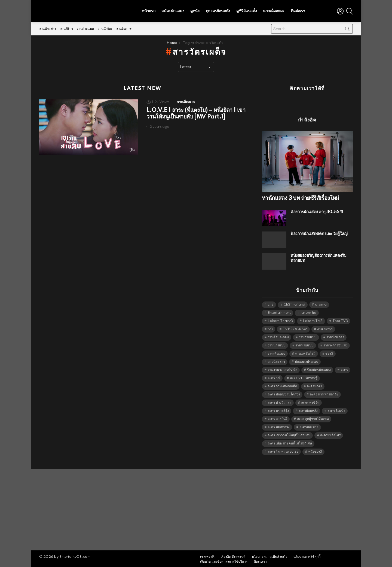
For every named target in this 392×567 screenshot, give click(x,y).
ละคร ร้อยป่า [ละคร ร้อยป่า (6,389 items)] (336, 409)
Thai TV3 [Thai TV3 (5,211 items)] (340, 320)
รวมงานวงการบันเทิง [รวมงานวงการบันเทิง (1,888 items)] (282, 369)
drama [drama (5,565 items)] (321, 303)
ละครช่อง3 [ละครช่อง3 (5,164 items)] (314, 385)
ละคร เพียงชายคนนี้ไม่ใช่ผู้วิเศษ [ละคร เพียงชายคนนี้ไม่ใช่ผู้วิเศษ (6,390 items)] (290, 442)
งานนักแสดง (48, 27)
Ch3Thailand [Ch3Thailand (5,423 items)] (294, 303)
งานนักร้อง (105, 27)
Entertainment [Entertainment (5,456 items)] (279, 311)
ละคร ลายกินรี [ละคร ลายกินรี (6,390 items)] (277, 418)
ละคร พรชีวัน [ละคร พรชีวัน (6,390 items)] (310, 401)
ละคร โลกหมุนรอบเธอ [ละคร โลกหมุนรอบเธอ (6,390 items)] (283, 450)
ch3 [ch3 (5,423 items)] (271, 303)
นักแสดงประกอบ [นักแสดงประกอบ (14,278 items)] (307, 360)
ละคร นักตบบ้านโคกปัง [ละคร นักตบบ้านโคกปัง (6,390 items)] (284, 393)
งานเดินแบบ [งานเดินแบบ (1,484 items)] (276, 352)
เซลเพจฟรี (207, 555)
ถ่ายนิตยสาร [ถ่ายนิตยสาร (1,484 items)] (276, 360)
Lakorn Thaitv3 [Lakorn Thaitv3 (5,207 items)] (280, 320)
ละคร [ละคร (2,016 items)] (344, 369)
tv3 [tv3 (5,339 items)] (270, 328)
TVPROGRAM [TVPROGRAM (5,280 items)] (295, 328)
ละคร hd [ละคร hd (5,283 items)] (274, 377)
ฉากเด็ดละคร (274, 10)
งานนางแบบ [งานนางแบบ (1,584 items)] (277, 344)
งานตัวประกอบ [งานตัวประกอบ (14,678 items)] (278, 336)
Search (347, 29)
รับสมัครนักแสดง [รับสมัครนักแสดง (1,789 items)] (319, 369)
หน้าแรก (148, 10)
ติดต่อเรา (298, 10)
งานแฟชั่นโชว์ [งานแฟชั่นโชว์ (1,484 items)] (305, 352)
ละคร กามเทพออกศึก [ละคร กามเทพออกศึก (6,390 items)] (282, 385)
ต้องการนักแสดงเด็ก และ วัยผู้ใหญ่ (319, 232)
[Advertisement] (196, 508)
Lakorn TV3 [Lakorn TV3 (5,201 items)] (313, 320)
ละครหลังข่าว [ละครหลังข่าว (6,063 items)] (309, 426)
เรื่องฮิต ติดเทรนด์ (233, 555)
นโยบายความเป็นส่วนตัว (269, 555)
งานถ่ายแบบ (85, 27)
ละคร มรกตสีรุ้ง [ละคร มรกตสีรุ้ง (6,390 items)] (278, 409)
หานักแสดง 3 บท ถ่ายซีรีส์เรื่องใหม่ (301, 197)
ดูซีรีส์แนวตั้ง (246, 10)
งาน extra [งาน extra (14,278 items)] (325, 328)
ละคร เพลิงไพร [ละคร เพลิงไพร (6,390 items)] (330, 434)
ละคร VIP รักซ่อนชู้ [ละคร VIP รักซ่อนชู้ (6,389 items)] (304, 377)
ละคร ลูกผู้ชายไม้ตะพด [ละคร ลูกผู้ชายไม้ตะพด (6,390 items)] (313, 418)
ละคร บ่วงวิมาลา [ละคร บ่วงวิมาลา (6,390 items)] (279, 401)
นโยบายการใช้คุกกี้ (307, 555)
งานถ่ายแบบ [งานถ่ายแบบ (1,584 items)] (308, 336)
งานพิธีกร (66, 27)
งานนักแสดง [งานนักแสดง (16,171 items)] (335, 336)
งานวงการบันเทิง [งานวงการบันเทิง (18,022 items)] (335, 344)
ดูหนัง (195, 10)
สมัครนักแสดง (173, 10)
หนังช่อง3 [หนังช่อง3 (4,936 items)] (315, 450)
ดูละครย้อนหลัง (218, 10)
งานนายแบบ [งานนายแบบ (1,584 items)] (304, 344)
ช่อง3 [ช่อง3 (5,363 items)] (329, 352)
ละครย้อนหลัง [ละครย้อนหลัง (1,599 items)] (308, 409)
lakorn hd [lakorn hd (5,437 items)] (308, 311)
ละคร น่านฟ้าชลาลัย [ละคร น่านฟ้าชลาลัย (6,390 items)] (324, 393)
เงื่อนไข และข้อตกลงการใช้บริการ (224, 560)
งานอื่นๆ (122, 29)
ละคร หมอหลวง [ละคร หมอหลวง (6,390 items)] (279, 426)
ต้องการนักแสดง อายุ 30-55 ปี (317, 211)
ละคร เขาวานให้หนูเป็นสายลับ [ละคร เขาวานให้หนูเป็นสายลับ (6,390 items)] (289, 434)
